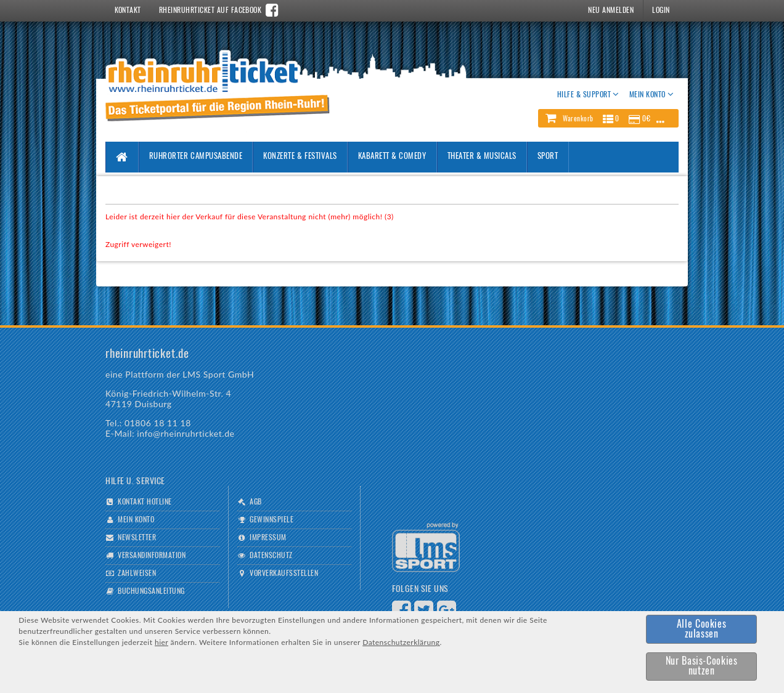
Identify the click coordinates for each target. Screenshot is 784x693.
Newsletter (137, 538)
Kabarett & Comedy (392, 157)
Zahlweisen (137, 573)
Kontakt (128, 10)
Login (661, 10)
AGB (255, 502)
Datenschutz (271, 556)
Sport (548, 157)
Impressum (268, 538)
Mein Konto (136, 520)
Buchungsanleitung (151, 591)
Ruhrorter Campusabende (196, 157)
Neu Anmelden (611, 10)
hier (161, 642)
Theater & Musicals (482, 157)
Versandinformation (152, 556)
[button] (608, 118)
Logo (426, 547)
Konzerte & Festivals (300, 157)
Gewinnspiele (272, 520)
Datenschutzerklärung (401, 642)
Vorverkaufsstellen (284, 573)
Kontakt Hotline (145, 502)
